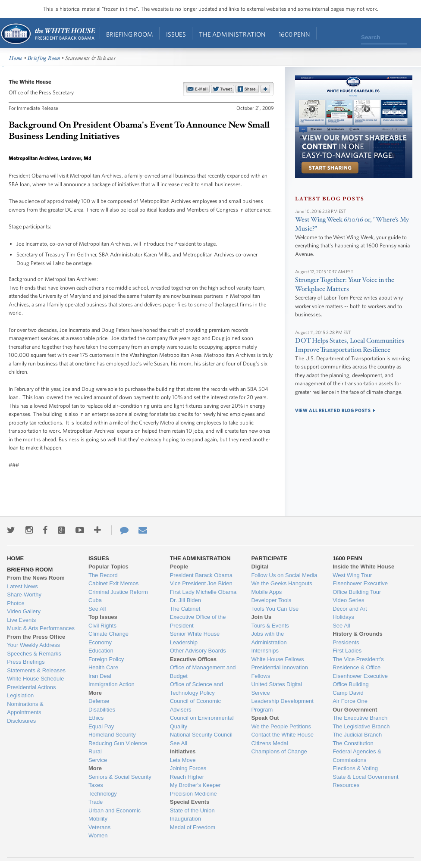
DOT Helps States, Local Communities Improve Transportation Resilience (350, 345)
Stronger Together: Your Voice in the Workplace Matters (345, 284)
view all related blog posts (333, 410)
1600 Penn (294, 34)
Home (48, 34)
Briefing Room (130, 34)
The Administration (232, 34)
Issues (176, 34)
